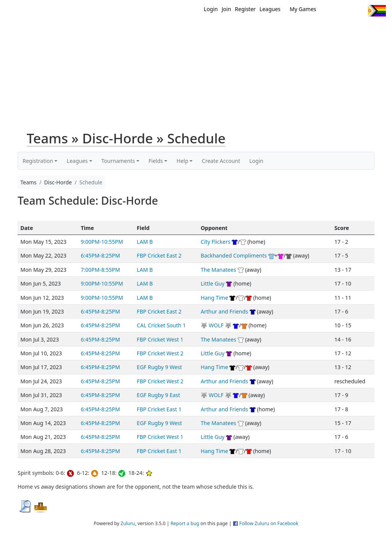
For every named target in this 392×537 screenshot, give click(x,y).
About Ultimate (331, 30)
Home (189, 30)
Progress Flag (377, 11)
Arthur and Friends (224, 311)
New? (212, 30)
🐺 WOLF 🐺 (216, 325)
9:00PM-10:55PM (102, 242)
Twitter (331, 11)
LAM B (145, 242)
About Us (374, 30)
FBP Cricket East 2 (159, 255)
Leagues (270, 9)
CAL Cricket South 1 (161, 325)
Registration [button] (38, 161)
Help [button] (182, 161)
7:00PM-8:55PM (100, 270)
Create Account (221, 161)
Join (226, 9)
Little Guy (212, 283)
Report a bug (185, 523)
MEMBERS (239, 30)
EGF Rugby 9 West (159, 367)
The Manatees (218, 270)
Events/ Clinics (281, 30)
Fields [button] (156, 161)
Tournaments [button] (118, 161)
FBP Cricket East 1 (159, 409)
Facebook (345, 11)
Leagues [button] (77, 161)
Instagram (359, 11)
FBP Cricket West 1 (160, 339)
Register (245, 9)
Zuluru (128, 523)
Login (211, 9)
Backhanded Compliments (234, 255)
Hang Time (214, 298)
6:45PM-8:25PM (100, 255)
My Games (303, 9)
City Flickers (215, 242)
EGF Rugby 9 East (158, 395)
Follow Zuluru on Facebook (269, 523)
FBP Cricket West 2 (160, 353)
